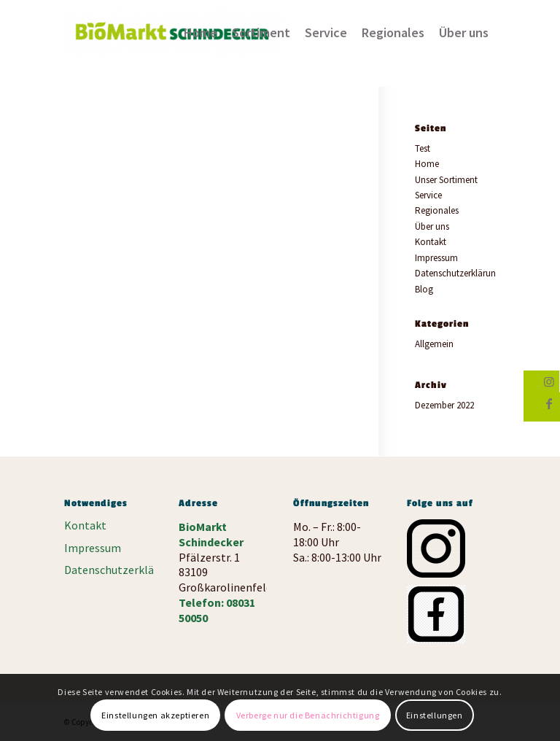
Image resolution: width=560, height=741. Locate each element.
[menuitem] (201, 33)
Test (423, 148)
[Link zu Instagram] (549, 381)
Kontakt (431, 242)
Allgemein (434, 344)
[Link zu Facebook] (549, 403)
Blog (424, 289)
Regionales (437, 210)
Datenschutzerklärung (458, 273)
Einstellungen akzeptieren (155, 715)
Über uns (432, 226)
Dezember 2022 (444, 405)
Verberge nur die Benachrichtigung (308, 715)
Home (427, 164)
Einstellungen (435, 715)
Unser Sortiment (446, 180)
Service (428, 195)
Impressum (436, 258)
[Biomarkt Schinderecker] (174, 37)
